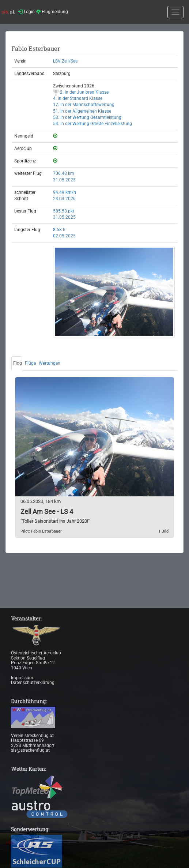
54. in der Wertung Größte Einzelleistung (92, 124)
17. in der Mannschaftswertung (84, 105)
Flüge (30, 363)
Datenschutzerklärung (33, 683)
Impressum (22, 678)
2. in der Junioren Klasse (81, 92)
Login (27, 12)
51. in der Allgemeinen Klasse (82, 111)
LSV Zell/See (65, 61)
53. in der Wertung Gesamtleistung (87, 117)
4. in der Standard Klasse (78, 98)
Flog (18, 363)
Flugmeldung (52, 12)
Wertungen (50, 363)
